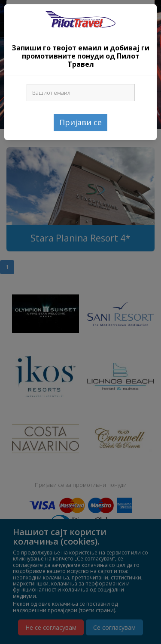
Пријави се (80, 122)
